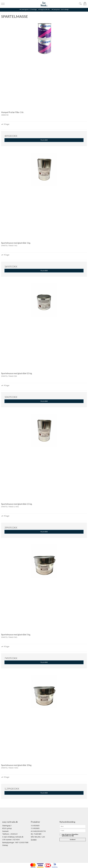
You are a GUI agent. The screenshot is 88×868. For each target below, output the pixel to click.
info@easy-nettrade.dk (15, 837)
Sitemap (5, 845)
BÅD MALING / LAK (38, 837)
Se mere (34, 840)
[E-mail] (73, 831)
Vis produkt (44, 140)
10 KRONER (35, 826)
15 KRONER (35, 828)
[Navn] (73, 826)
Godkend (73, 840)
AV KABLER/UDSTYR (38, 831)
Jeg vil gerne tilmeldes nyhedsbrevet (70, 835)
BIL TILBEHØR (36, 834)
